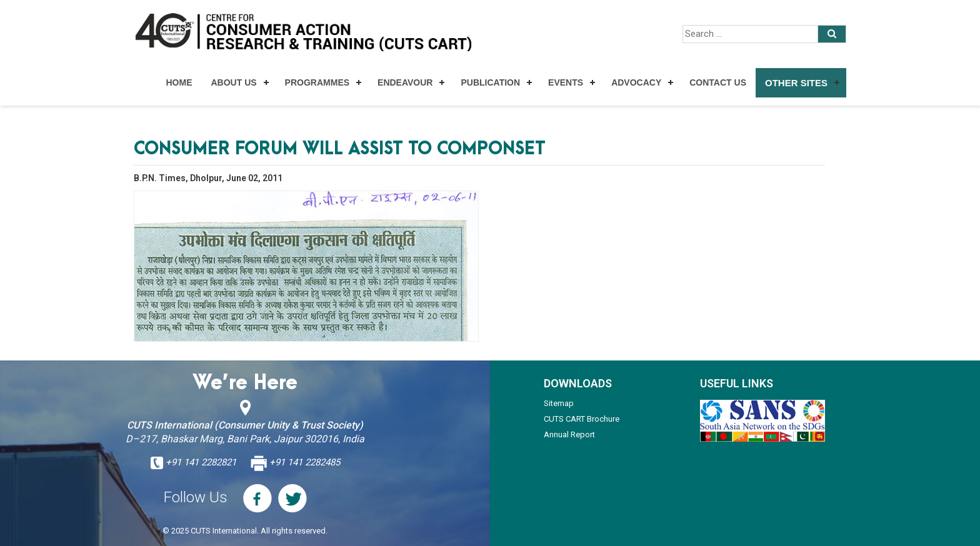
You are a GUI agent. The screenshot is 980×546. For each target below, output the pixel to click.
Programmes (317, 82)
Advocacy (636, 82)
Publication (490, 82)
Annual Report (569, 434)
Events (566, 82)
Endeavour (405, 82)
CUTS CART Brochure (582, 419)
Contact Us (718, 82)
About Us (233, 82)
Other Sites (796, 83)
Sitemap (559, 403)
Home (179, 82)
